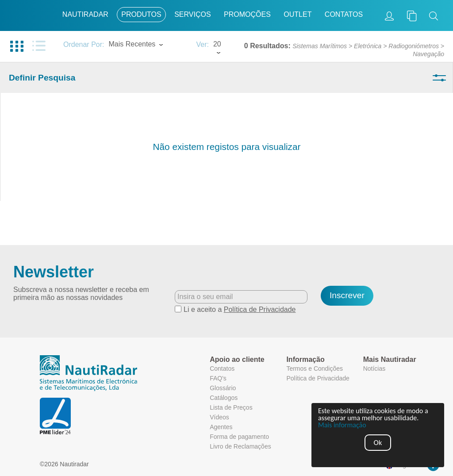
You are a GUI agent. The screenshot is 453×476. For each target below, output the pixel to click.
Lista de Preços (231, 407)
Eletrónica (368, 46)
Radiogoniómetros (414, 46)
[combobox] (148, 45)
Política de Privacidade (260, 309)
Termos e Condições (315, 369)
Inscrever (347, 295)
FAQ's (218, 378)
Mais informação (342, 425)
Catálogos (224, 398)
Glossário (223, 388)
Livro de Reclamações (240, 446)
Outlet (298, 14)
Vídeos (219, 417)
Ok (378, 443)
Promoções (247, 14)
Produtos (141, 14)
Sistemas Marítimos (320, 46)
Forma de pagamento (239, 437)
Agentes (221, 427)
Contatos (344, 14)
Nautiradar (85, 14)
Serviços (192, 14)
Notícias (374, 369)
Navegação (428, 54)
